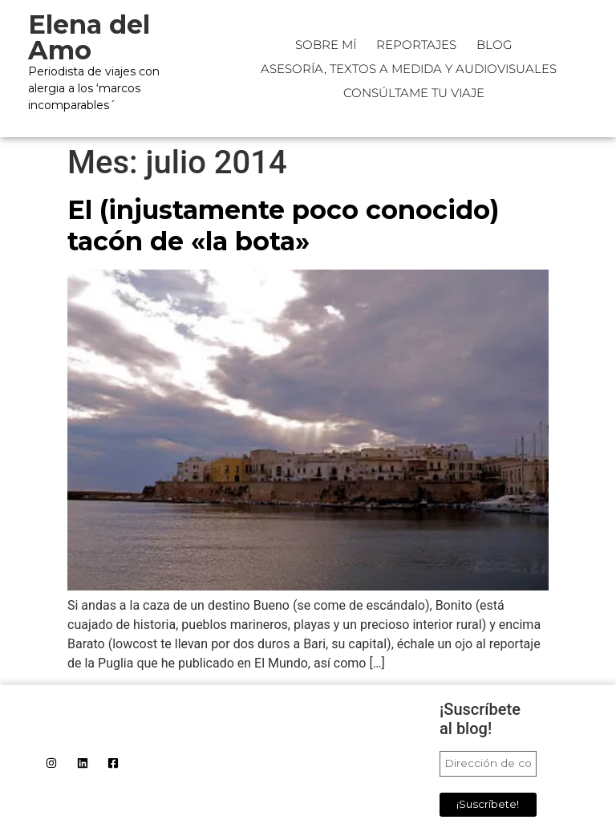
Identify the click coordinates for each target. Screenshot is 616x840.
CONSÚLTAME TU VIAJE (414, 93)
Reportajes (416, 45)
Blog (494, 45)
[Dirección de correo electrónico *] (488, 764)
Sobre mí (326, 45)
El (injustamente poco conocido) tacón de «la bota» (283, 225)
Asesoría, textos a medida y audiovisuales (409, 69)
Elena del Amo (89, 37)
